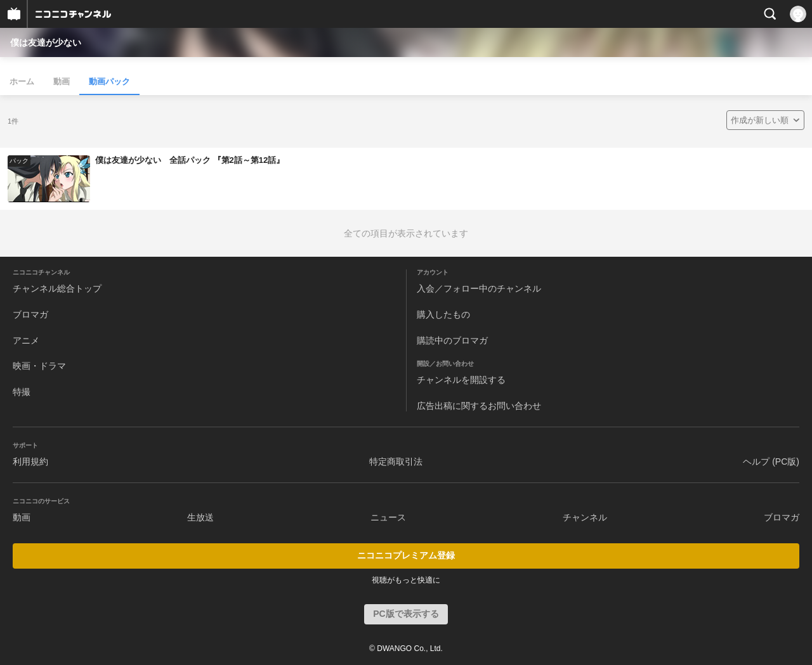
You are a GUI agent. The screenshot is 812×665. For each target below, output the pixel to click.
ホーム (22, 81)
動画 (62, 81)
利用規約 (30, 462)
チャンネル (585, 517)
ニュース (388, 517)
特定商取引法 (396, 462)
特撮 (22, 392)
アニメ (26, 340)
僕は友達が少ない (46, 42)
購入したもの (443, 314)
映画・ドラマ (39, 366)
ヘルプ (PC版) (771, 462)
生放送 (200, 517)
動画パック (109, 81)
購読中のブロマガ (452, 340)
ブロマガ (30, 314)
